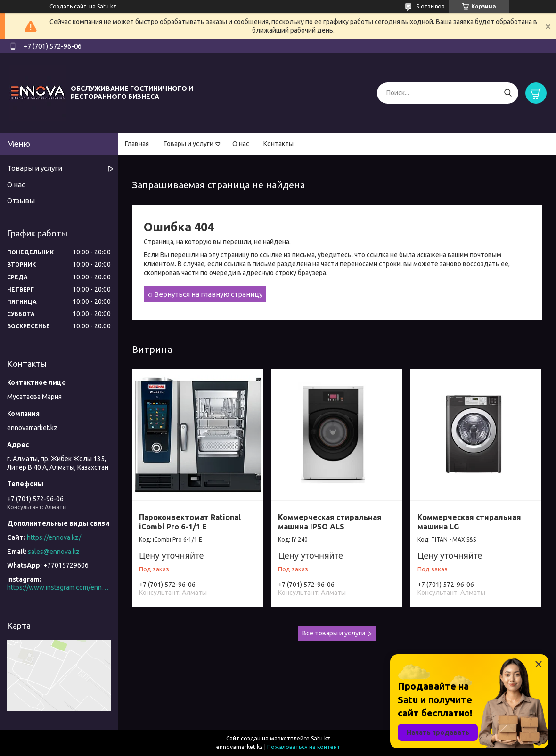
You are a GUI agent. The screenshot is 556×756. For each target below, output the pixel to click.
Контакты (278, 144)
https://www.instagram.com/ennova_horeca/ (59, 587)
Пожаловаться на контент (304, 747)
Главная (137, 144)
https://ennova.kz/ (54, 537)
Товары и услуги (188, 144)
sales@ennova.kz (54, 552)
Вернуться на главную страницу (208, 294)
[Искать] (508, 93)
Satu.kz (321, 738)
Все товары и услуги (334, 633)
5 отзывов (430, 6)
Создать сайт (68, 6)
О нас (241, 144)
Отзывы (21, 200)
